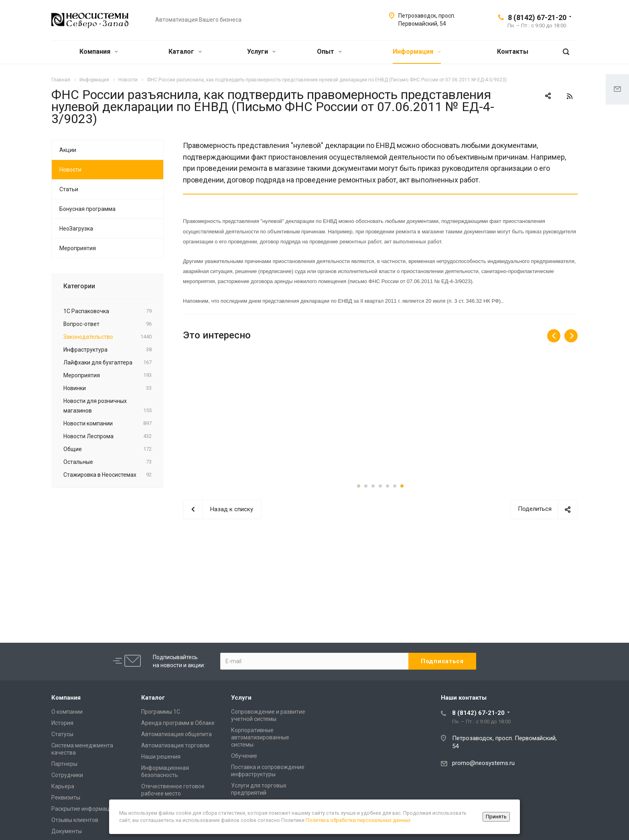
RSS (570, 96)
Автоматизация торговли (175, 745)
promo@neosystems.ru (483, 763)
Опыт (329, 52)
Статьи (69, 189)
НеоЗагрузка (76, 229)
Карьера (63, 786)
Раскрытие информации (84, 809)
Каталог (185, 52)
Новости (70, 170)
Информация (417, 52)
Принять (496, 817)
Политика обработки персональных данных (358, 820)
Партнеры (64, 764)
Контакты (513, 52)
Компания (99, 52)
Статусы (62, 734)
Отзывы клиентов (75, 820)
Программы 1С (161, 712)
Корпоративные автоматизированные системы (260, 737)
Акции (68, 150)
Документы (67, 831)
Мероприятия (78, 248)
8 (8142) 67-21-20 (537, 17)
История (62, 723)
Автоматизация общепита (177, 734)
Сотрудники (67, 775)
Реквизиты (66, 797)
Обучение (244, 756)
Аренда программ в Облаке (178, 723)
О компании (67, 712)
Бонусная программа (87, 209)
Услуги (261, 52)
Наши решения (161, 757)
